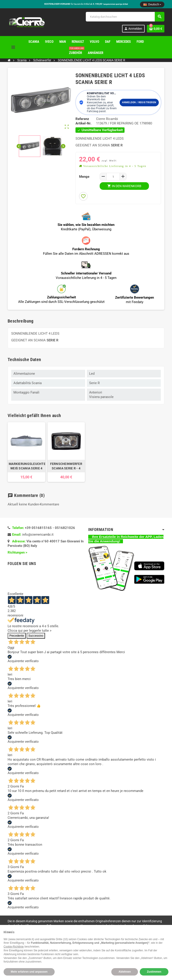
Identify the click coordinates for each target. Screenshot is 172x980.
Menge (84, 177)
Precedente (17, 636)
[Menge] (113, 177)
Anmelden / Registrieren (139, 102)
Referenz (82, 119)
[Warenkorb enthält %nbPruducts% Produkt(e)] (156, 29)
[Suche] (125, 17)
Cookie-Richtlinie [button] (14, 947)
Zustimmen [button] (154, 972)
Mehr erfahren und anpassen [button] (29, 972)
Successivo (36, 636)
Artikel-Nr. (83, 123)
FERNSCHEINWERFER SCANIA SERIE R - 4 (66, 466)
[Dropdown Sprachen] (152, 4)
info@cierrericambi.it (38, 535)
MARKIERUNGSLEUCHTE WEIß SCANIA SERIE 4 (26, 466)
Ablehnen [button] (125, 972)
